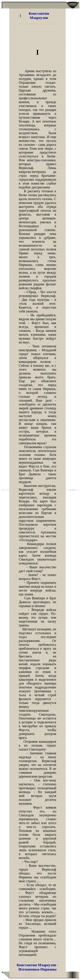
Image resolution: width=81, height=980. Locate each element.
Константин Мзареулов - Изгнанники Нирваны (37, 967)
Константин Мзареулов (39, 16)
